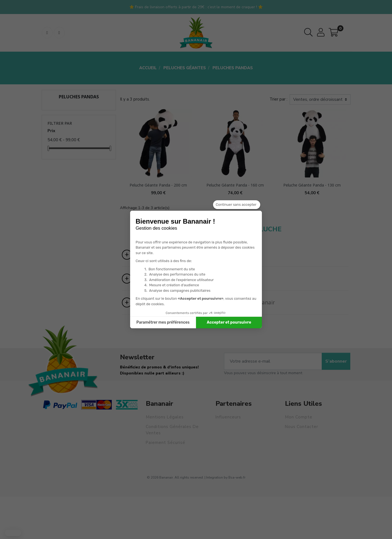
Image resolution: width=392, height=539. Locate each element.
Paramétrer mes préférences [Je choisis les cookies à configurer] (163, 322)
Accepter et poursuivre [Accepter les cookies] (229, 322)
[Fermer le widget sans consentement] (237, 205)
